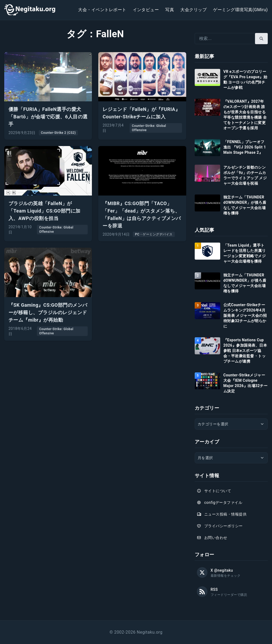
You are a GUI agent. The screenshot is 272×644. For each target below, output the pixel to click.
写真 (170, 10)
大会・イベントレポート (102, 10)
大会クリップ (194, 10)
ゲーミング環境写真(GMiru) (240, 10)
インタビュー (146, 10)
